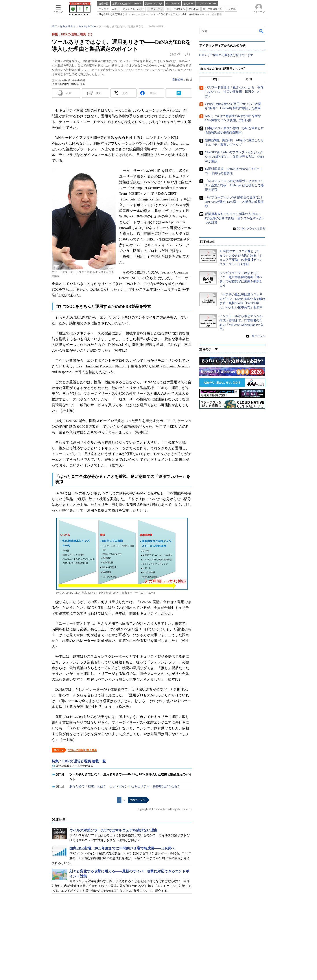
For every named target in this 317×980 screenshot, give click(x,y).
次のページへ (137, 800)
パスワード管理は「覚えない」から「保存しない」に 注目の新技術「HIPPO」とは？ (234, 92)
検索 (262, 31)
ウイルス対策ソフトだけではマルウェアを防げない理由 (113, 830)
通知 (98, 93)
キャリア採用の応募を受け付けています (227, 55)
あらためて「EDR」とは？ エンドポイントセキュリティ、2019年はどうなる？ (125, 786)
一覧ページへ (257, 336)
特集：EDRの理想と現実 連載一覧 (79, 761)
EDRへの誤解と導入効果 (82, 750)
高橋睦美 (178, 80)
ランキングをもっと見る (251, 228)
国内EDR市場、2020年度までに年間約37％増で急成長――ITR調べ (122, 848)
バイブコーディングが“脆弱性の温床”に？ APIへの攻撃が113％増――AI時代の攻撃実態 (236, 202)
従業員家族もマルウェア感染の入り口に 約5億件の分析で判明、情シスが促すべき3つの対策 (234, 218)
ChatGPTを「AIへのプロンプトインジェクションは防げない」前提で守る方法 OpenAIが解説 (234, 157)
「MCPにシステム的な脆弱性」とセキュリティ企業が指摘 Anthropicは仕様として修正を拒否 (234, 185)
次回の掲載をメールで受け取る (75, 766)
